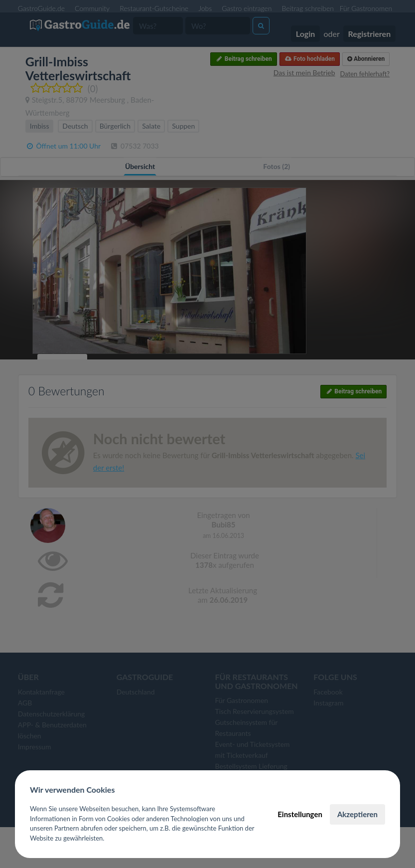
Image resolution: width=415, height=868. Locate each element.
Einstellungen (300, 814)
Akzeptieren (357, 814)
